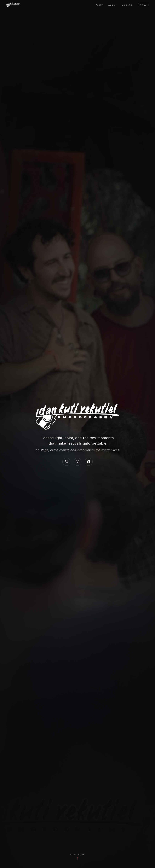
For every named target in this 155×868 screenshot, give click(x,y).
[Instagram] (77, 462)
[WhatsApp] (66, 462)
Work (100, 5)
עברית (143, 5)
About (113, 5)
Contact (128, 5)
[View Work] (77, 858)
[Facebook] (89, 462)
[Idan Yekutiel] (13, 5)
